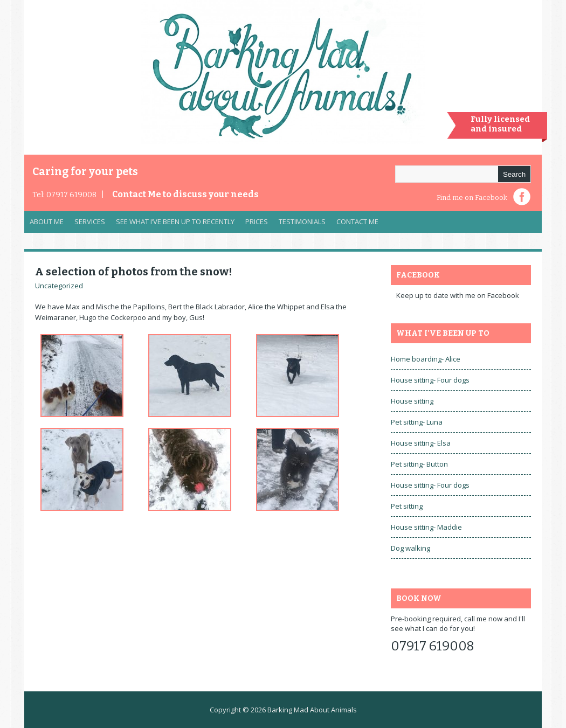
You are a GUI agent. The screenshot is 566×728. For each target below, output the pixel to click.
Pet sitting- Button (419, 464)
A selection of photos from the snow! (134, 272)
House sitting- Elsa (421, 443)
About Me (47, 221)
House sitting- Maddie (426, 527)
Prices (257, 221)
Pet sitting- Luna (417, 422)
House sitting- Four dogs (430, 380)
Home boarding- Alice (426, 359)
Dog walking (410, 548)
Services (87, 224)
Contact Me (185, 194)
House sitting (412, 401)
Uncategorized (59, 286)
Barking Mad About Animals (312, 710)
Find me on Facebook (472, 197)
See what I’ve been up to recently (175, 221)
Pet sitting (407, 506)
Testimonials (302, 221)
